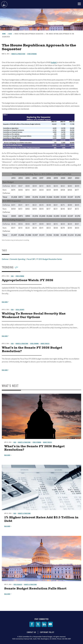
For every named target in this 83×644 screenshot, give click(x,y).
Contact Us (31, 632)
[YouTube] (50, 624)
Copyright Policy (47, 632)
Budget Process (48, 442)
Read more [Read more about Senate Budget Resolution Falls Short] (7, 594)
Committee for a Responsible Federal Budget (4, 4)
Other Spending (37, 442)
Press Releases (18, 585)
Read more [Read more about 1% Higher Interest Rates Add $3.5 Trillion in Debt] (7, 526)
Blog (15, 442)
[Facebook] (32, 624)
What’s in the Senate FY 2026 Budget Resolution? (34, 448)
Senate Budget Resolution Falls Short (35, 589)
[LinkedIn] (44, 624)
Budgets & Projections (24, 442)
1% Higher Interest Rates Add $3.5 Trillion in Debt (41, 519)
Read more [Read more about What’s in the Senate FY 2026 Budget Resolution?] (7, 455)
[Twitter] (38, 624)
